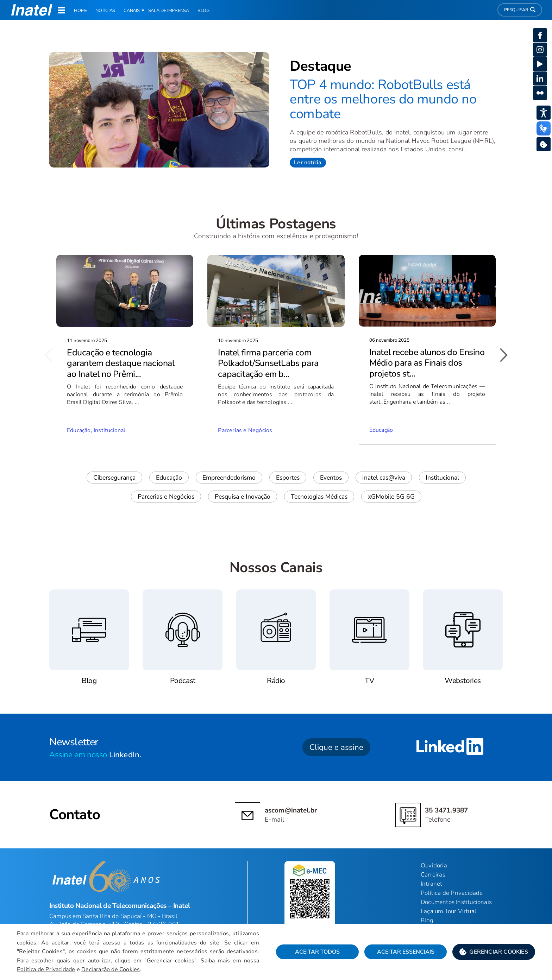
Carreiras (433, 875)
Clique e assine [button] (336, 747)
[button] (494, 952)
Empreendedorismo (229, 478)
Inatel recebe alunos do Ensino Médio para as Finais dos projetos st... (427, 363)
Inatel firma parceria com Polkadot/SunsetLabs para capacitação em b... (268, 363)
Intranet (432, 884)
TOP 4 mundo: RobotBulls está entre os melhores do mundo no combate (383, 99)
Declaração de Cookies (111, 969)
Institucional (442, 478)
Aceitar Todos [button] (317, 952)
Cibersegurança (114, 478)
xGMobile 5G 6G (391, 497)
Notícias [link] (105, 11)
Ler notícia (308, 163)
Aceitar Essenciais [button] (406, 952)
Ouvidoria (434, 865)
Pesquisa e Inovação (243, 497)
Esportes (288, 478)
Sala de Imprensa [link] (169, 11)
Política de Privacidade (46, 969)
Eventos (331, 478)
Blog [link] (203, 11)
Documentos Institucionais (456, 902)
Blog (427, 920)
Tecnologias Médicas (319, 497)
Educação (169, 478)
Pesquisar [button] (520, 10)
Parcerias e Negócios (166, 497)
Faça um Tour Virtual (448, 911)
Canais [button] (132, 11)
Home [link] (80, 11)
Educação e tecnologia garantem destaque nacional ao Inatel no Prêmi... (121, 363)
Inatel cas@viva (384, 478)
